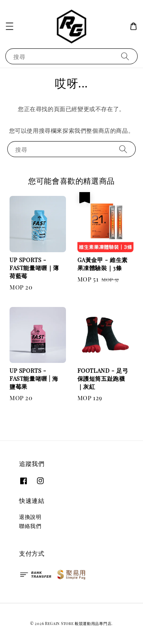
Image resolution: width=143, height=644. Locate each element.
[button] (10, 26)
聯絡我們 (30, 526)
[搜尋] (125, 56)
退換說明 (30, 517)
